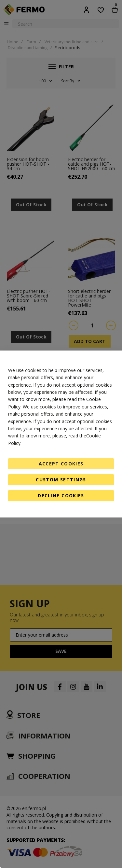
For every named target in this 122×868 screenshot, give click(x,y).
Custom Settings (61, 480)
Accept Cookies (61, 464)
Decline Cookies (61, 496)
